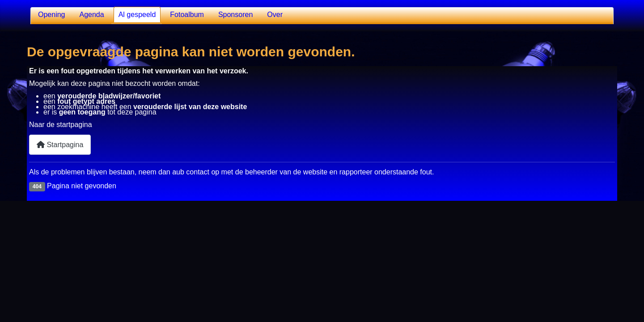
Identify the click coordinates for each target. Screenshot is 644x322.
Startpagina (60, 145)
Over (275, 15)
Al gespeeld (137, 15)
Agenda (92, 15)
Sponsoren (235, 15)
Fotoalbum (187, 15)
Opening (52, 15)
